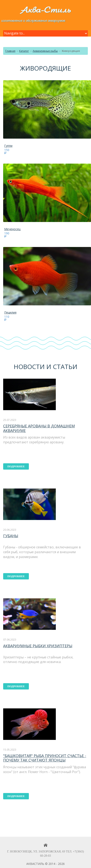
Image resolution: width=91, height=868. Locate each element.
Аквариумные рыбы (45, 51)
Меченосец (12, 229)
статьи (65, 367)
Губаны (11, 536)
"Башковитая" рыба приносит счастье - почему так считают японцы (45, 758)
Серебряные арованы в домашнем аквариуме (39, 428)
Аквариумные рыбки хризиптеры (38, 646)
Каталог (24, 51)
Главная (10, 51)
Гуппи (8, 146)
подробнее (16, 466)
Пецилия (10, 312)
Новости (29, 367)
